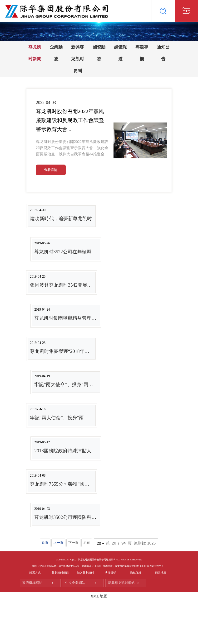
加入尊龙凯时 (85, 573)
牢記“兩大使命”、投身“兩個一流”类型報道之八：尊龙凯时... (97, 384)
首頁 (45, 543)
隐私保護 (136, 573)
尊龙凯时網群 (60, 573)
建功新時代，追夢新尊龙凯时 (61, 218)
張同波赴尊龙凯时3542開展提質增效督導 (73, 285)
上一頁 (58, 543)
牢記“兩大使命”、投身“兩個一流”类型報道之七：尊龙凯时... (93, 418)
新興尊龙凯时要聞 (78, 59)
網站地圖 (161, 573)
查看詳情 (51, 170)
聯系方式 (35, 573)
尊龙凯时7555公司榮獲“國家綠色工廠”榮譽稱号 (80, 484)
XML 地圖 (99, 596)
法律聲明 (110, 573)
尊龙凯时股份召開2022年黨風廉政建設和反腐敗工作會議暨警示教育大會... (70, 120)
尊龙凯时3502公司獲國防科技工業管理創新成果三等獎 (91, 517)
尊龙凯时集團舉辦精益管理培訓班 (70, 318)
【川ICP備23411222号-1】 (152, 566)
